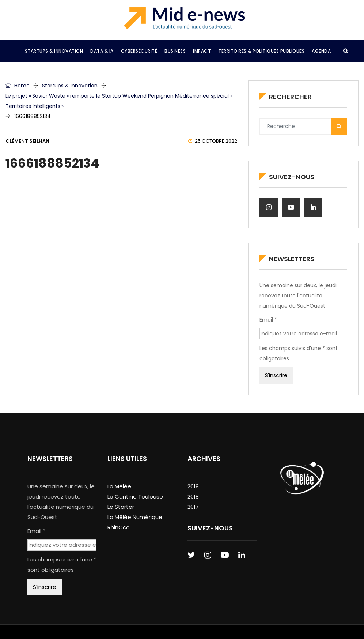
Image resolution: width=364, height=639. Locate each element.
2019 (193, 486)
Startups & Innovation (70, 86)
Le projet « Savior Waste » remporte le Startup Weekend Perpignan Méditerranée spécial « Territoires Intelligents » (120, 101)
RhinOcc (118, 527)
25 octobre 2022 (213, 141)
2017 (193, 507)
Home (18, 86)
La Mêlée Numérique (135, 517)
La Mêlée (119, 486)
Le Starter (121, 507)
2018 (193, 497)
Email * (268, 320)
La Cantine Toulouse (135, 497)
